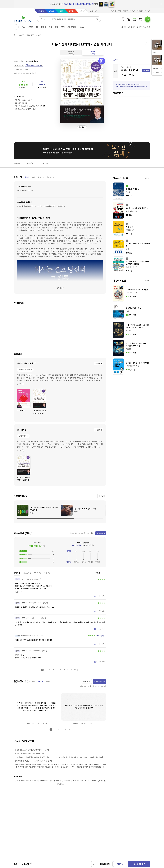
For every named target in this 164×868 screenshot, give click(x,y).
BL (37, 27)
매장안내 (141, 11)
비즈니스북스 (18, 65)
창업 (38, 35)
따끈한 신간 (131, 27)
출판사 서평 (51, 177)
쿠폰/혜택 (155, 69)
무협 (51, 27)
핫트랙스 (72, 11)
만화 (57, 27)
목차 (33, 177)
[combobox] (44, 19)
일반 (24, 27)
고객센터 (148, 11)
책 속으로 (41, 177)
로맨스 (31, 27)
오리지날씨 (72, 27)
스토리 (82, 11)
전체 (34, 681)
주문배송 (134, 11)
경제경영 (29, 35)
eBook (52, 11)
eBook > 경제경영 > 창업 (25, 191)
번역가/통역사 (23, 436)
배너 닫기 (161, 4)
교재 (63, 27)
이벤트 (124, 27)
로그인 (120, 11)
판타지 (44, 27)
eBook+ (82, 27)
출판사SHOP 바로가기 (34, 65)
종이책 (48, 681)
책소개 (27, 177)
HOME (14, 35)
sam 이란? (156, 73)
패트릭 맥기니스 (19, 61)
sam (62, 11)
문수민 (32, 61)
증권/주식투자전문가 (25, 370)
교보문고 (41, 11)
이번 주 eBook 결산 (143, 27)
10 (75, 670)
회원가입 (113, 11)
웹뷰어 (45, 106)
